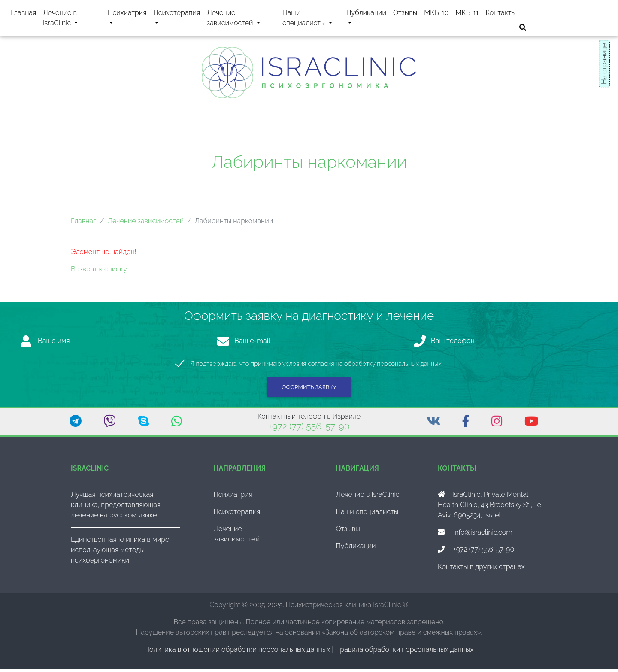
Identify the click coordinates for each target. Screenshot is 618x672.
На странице (604, 64)
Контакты (501, 14)
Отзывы (405, 14)
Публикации (366, 14)
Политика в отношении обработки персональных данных (238, 653)
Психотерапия (176, 19)
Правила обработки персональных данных (404, 653)
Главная (23, 14)
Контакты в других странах (481, 570)
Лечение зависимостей (243, 20)
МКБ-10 (436, 14)
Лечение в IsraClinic (70, 20)
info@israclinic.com (483, 536)
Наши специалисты (313, 20)
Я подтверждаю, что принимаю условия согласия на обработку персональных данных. (317, 367)
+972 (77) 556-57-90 (309, 430)
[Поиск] (565, 14)
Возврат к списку (99, 272)
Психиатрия (127, 19)
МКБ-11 (467, 14)
